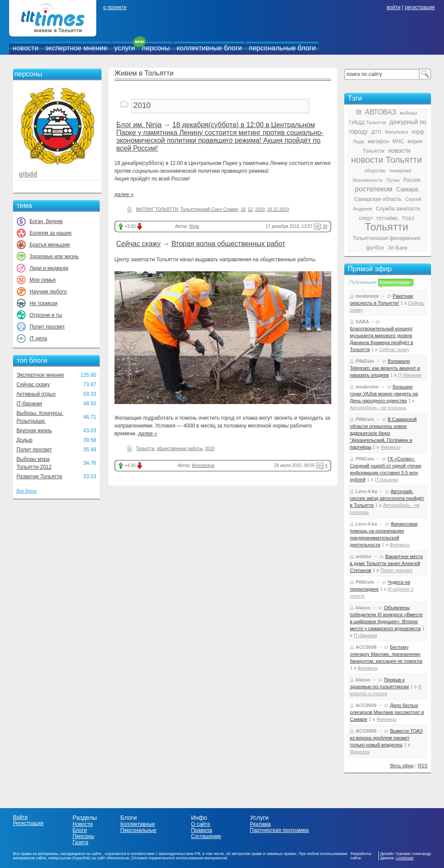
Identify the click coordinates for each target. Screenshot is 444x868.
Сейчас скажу (33, 385)
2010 (260, 209)
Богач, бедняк (46, 221)
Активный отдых (36, 394)
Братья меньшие (50, 245)
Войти (20, 817)
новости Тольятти (387, 160)
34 (325, 226)
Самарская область (378, 199)
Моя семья (42, 280)
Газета (80, 842)
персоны (156, 48)
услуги (125, 48)
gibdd (28, 174)
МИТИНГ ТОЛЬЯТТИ (157, 209)
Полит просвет (47, 327)
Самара (407, 189)
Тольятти (145, 449)
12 (250, 209)
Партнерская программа (279, 830)
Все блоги (26, 491)
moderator (367, 296)
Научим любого (48, 292)
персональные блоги (282, 48)
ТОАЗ (408, 218)
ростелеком (374, 189)
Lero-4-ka (366, 491)
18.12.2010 (278, 209)
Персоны (83, 836)
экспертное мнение (76, 48)
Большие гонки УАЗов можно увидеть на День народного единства (384, 394)
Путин (393, 180)
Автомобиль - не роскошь (378, 408)
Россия (412, 180)
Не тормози (43, 303)
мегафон (378, 141)
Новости (82, 824)
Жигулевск (396, 132)
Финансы (390, 447)
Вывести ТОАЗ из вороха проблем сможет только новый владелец (386, 738)
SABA (362, 322)
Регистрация (28, 823)
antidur (364, 556)
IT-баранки (29, 404)
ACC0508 (366, 647)
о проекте (115, 7)
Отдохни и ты (46, 315)
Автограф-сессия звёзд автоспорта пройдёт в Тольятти (387, 498)
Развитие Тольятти (39, 477)
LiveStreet (405, 858)
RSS (423, 766)
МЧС (398, 141)
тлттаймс (387, 218)
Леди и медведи (49, 268)
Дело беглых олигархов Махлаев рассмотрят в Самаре (387, 712)
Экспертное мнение (40, 375)
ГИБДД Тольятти (367, 122)
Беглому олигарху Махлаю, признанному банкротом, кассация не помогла (386, 654)
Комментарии (395, 282)
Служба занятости (398, 209)
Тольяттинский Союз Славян (209, 209)
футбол (375, 248)
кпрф (418, 132)
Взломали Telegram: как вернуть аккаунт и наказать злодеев (385, 368)
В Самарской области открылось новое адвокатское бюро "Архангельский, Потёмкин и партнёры (383, 433)
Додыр (24, 440)
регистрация (420, 7)
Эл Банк (397, 248)
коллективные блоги (209, 48)
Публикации (363, 282)
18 (243, 209)
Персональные (139, 830)
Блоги (80, 830)
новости (25, 48)
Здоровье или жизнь (54, 256)
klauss (363, 608)
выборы (408, 113)
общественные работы (180, 449)
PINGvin (365, 361)
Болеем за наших (51, 233)
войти (394, 7)
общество (375, 171)
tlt (359, 112)
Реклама (260, 824)
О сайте (200, 824)
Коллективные (138, 824)
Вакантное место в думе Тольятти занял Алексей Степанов (387, 563)
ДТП (376, 132)
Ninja (194, 226)
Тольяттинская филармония (387, 238)
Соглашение (206, 836)
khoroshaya (203, 465)
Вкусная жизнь (34, 431)
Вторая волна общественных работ (228, 244)
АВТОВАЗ (381, 112)
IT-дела (38, 339)
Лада (359, 141)
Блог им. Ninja (139, 125)
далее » (124, 194)
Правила (201, 830)
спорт (366, 218)
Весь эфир (402, 766)
